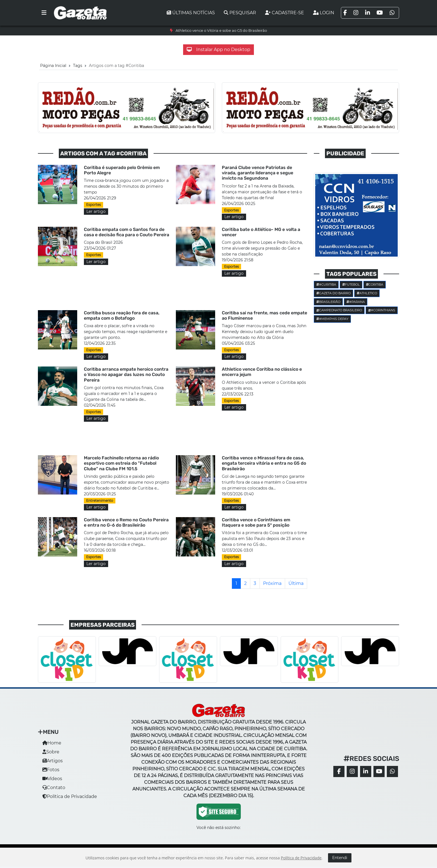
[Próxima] (272, 584)
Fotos (51, 770)
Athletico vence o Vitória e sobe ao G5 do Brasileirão (221, 31)
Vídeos (52, 779)
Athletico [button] (367, 293)
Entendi (340, 858)
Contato (54, 788)
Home (52, 743)
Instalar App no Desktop (219, 50)
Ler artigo (96, 211)
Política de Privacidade (70, 796)
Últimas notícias (191, 13)
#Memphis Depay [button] (332, 319)
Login (324, 13)
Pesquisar (240, 13)
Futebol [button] (351, 284)
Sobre (51, 752)
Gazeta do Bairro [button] (333, 293)
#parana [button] (356, 302)
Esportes (94, 205)
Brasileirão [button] (328, 302)
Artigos (53, 761)
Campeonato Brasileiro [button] (339, 310)
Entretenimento (100, 501)
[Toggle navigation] (44, 13)
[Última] (296, 584)
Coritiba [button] (375, 284)
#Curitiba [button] (326, 284)
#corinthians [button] (382, 310)
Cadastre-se (285, 13)
